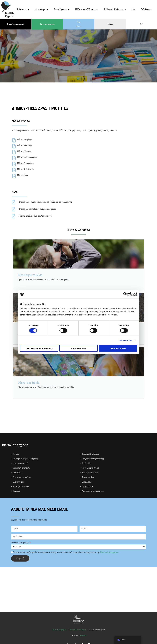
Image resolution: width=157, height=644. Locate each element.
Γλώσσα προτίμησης (20, 542)
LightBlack (83, 635)
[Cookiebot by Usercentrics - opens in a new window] (125, 294)
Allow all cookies (118, 348)
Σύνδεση (110, 24)
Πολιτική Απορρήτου (109, 552)
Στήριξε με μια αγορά (16, 24)
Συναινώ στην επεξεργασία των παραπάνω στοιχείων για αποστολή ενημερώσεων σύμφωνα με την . (66, 552)
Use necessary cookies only (39, 348)
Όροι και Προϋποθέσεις (78, 629)
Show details (126, 340)
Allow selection (78, 348)
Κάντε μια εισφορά (47, 24)
